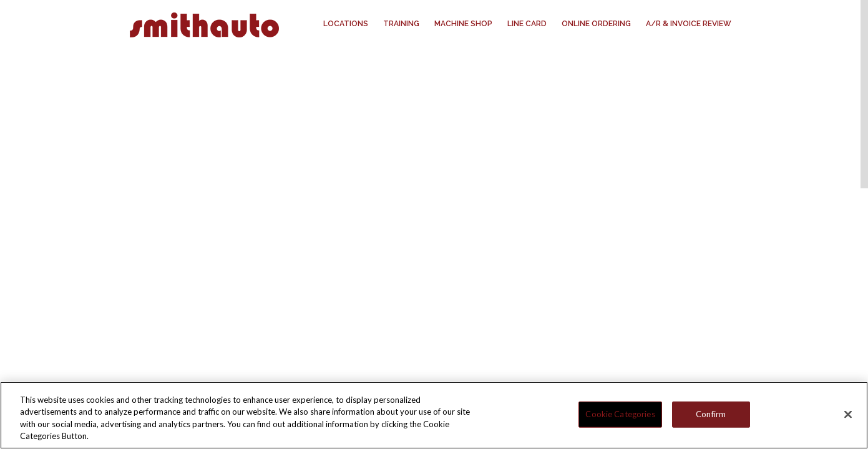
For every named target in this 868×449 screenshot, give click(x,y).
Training (401, 24)
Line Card (527, 24)
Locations (346, 24)
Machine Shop (463, 24)
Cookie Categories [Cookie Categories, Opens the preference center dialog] (620, 414)
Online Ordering (596, 24)
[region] (434, 415)
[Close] (848, 414)
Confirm (711, 414)
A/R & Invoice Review (689, 24)
